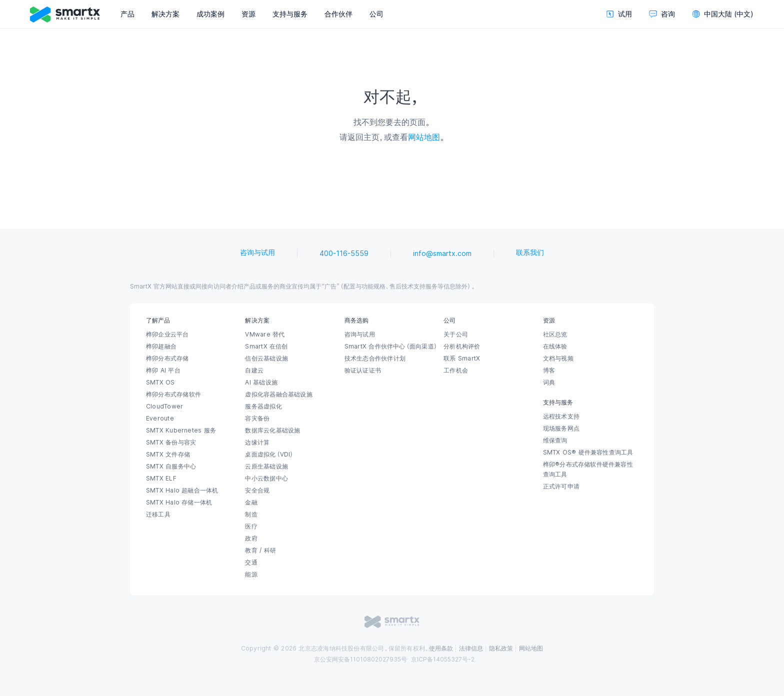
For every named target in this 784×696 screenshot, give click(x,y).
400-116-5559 (344, 253)
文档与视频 (558, 358)
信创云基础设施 (266, 358)
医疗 (251, 526)
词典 (549, 382)
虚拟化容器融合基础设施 (278, 394)
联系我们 (530, 252)
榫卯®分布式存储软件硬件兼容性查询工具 (588, 469)
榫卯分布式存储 (167, 358)
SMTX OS (160, 382)
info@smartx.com (442, 253)
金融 (251, 502)
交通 (251, 562)
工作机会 (456, 370)
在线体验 (555, 346)
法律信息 (471, 648)
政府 (251, 538)
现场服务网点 (561, 428)
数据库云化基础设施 (272, 430)
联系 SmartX (462, 358)
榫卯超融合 (161, 346)
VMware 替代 (265, 334)
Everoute (160, 418)
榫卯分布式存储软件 (173, 394)
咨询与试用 (257, 252)
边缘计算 (257, 442)
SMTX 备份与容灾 (171, 442)
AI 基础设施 (261, 382)
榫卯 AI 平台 (163, 370)
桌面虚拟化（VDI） (269, 454)
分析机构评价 (462, 346)
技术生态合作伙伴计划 (375, 358)
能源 (251, 574)
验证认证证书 (363, 370)
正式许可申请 (561, 486)
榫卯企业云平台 (167, 334)
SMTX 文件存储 (168, 454)
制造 (251, 514)
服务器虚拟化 (263, 406)
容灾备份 (257, 418)
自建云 (254, 370)
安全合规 (257, 490)
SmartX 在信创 (266, 346)
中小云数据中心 (266, 478)
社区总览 (555, 334)
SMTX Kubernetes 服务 (181, 430)
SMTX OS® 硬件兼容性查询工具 (588, 452)
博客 (549, 370)
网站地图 (424, 137)
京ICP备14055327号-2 (443, 659)
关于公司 (456, 334)
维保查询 (555, 440)
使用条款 (441, 648)
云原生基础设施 (266, 466)
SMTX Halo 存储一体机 (179, 502)
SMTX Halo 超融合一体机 (182, 490)
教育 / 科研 (260, 550)
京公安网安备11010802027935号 (360, 659)
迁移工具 (158, 514)
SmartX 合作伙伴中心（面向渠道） (391, 346)
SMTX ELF (161, 478)
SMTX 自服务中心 (171, 466)
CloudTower (164, 406)
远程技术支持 (561, 416)
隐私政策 (501, 648)
